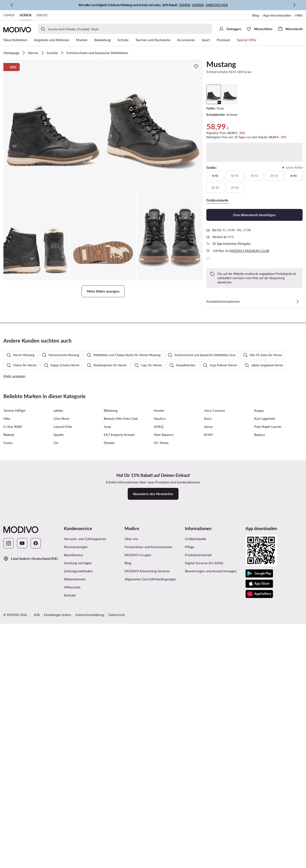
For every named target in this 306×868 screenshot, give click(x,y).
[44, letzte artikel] (294, 176)
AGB (37, 864)
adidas (58, 659)
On (56, 691)
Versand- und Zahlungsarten (85, 787)
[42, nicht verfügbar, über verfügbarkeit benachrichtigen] (254, 176)
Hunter (159, 659)
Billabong (111, 659)
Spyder (59, 683)
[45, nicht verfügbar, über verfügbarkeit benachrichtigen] (215, 188)
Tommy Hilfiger (15, 659)
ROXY (209, 683)
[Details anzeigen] (297, 301)
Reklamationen (75, 828)
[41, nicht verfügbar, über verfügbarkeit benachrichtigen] (235, 176)
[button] (53, 126)
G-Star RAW (13, 675)
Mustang (221, 64)
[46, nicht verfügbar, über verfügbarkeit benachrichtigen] (235, 188)
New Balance (164, 683)
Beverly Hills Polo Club (121, 667)
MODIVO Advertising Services (147, 820)
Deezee (109, 691)
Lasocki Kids (63, 675)
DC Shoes (161, 691)
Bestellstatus (74, 804)
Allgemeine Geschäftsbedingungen (150, 828)
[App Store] (259, 833)
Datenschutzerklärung (90, 864)
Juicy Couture (214, 659)
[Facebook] (36, 792)
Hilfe (299, 15)
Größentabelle (195, 787)
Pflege (190, 796)
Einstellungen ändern (58, 864)
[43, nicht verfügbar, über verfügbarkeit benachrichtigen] (274, 176)
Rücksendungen (76, 796)
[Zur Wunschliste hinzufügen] (196, 66)
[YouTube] (22, 792)
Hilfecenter (72, 836)
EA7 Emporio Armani (119, 683)
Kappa (259, 659)
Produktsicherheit (198, 804)
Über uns (131, 787)
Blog (256, 15)
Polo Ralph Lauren (268, 675)
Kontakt (70, 844)
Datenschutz (117, 864)
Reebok (9, 683)
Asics (208, 667)
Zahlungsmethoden (78, 820)
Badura (259, 683)
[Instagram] (8, 792)
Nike (7, 667)
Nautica (160, 667)
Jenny (208, 675)
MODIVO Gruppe (138, 804)
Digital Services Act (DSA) (204, 812)
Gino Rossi (61, 667)
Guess (8, 691)
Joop (107, 675)
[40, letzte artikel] (215, 176)
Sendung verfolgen (78, 812)
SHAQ (159, 675)
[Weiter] (294, 5)
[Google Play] (259, 822)
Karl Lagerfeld (265, 667)
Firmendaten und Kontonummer (148, 796)
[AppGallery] (259, 843)
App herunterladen (277, 15)
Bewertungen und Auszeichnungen (211, 820)
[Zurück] (12, 5)
